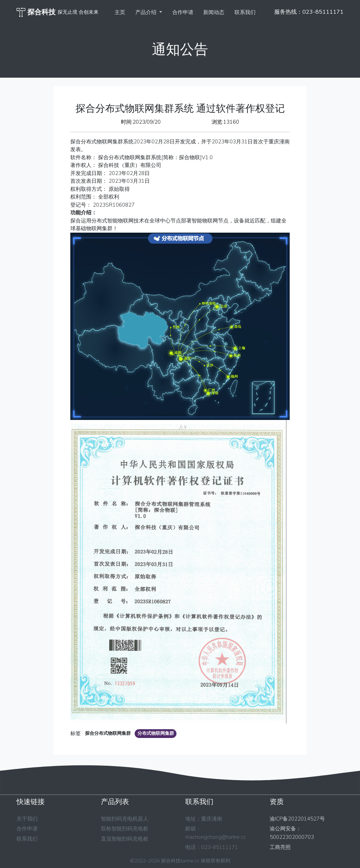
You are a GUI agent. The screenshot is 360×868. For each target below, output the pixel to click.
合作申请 (183, 12)
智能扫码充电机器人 (125, 819)
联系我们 (245, 12)
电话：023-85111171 (212, 847)
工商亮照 (280, 847)
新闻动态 (214, 12)
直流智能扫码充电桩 (125, 839)
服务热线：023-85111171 (309, 12)
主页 (120, 12)
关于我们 (27, 819)
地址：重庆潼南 (204, 819)
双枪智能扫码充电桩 (125, 829)
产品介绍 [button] (147, 12)
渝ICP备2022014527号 (297, 819)
